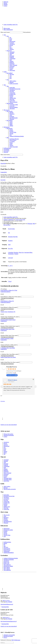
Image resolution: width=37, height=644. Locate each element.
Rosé (11, 40)
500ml (11, 124)
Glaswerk (6, 152)
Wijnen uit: (9, 51)
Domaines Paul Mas (13, 237)
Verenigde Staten (8, 478)
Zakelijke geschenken (9, 435)
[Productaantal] (27, 297)
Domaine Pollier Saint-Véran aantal (9, 335)
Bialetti (5, 543)
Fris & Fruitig (11, 229)
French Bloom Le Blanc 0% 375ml (9, 290)
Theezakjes (12, 109)
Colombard (11, 252)
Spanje (11, 69)
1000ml (11, 126)
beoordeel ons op (12, 375)
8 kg (10, 78)
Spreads (11, 134)
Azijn (11, 115)
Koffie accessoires (14, 84)
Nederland (12, 64)
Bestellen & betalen (8, 636)
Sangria (5, 451)
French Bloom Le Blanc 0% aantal (9, 307)
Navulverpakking (13, 107)
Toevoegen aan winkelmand (7, 298)
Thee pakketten (7, 565)
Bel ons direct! (7, 225)
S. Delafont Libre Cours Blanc (8, 348)
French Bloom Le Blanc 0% (7, 301)
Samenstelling (10, 103)
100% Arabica (13, 81)
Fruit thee (12, 91)
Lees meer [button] (3, 180)
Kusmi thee (12, 88)
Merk (8, 138)
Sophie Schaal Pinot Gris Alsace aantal (10, 362)
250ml (11, 123)
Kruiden (11, 131)
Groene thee (12, 93)
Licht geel (10, 258)
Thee (5, 85)
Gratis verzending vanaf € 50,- (11, 25)
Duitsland (12, 56)
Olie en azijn (7, 110)
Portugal (11, 68)
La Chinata (12, 142)
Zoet (10, 135)
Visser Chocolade (14, 147)
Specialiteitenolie (13, 118)
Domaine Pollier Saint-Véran (7, 329)
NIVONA (6, 547)
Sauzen (11, 130)
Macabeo (16, 252)
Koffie (5, 72)
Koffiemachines (7, 148)
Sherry (11, 48)
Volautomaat (7, 551)
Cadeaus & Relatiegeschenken (17, 136)
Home (2, 163)
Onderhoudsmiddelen (9, 553)
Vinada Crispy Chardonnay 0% (8, 312)
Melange (11, 82)
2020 (9, 245)
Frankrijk (12, 57)
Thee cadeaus (7, 569)
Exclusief (12, 43)
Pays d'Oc (10, 249)
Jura (5, 546)
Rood (11, 39)
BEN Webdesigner (16, 640)
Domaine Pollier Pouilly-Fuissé (8, 320)
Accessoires (6, 151)
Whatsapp (30, 224)
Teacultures (12, 90)
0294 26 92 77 (6, 618)
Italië (11, 60)
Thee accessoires (13, 102)
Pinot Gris (21, 252)
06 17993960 (9, 619)
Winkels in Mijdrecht (9, 220)
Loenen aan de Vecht (20, 220)
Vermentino (11, 254)
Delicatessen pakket (8, 530)
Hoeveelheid (9, 73)
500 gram (12, 74)
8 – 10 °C (10, 266)
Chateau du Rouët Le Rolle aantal (9, 345)
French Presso (7, 550)
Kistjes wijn (6, 562)
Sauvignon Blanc (28, 252)
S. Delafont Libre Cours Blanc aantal (9, 354)
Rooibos (11, 95)
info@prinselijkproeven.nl (7, 604)
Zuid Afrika (12, 70)
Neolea (11, 143)
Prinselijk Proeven (12, 367)
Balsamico (12, 114)
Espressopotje (7, 549)
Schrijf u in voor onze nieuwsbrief (9, 425)
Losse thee (12, 106)
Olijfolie (11, 113)
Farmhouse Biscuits (14, 139)
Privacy (5, 638)
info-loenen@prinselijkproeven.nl (9, 621)
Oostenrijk (12, 66)
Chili (11, 55)
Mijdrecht (6, 2)
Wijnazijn (12, 119)
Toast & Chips (13, 132)
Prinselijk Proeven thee (15, 89)
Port (10, 47)
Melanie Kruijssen (12, 380)
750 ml (10, 281)
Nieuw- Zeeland (13, 65)
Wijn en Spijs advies (8, 434)
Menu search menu (5, 32)
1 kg (10, 76)
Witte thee (12, 99)
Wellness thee (13, 98)
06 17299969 (9, 602)
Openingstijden (5, 607)
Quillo (11, 144)
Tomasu (11, 145)
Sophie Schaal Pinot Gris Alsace (8, 357)
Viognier (16, 254)
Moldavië (12, 63)
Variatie (11, 97)
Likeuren (12, 49)
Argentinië (12, 52)
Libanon (11, 61)
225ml (11, 122)
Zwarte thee (12, 101)
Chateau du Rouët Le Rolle (7, 338)
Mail (34, 224)
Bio (4, 545)
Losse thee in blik (14, 105)
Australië (12, 53)
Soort (8, 80)
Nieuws (5, 3)
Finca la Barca (13, 140)
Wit (10, 37)
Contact (5, 6)
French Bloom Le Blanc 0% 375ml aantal (10, 297)
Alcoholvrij (12, 44)
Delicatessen (7, 127)
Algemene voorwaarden (9, 635)
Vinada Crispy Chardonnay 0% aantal (9, 317)
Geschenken (6, 149)
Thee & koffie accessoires (10, 489)
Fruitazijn (12, 116)
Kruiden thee (12, 94)
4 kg (10, 77)
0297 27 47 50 (6, 601)
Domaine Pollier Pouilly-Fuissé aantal (10, 326)
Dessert (11, 45)
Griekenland (12, 59)
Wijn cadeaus (7, 567)
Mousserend (12, 41)
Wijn (5, 35)
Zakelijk (5, 4)
